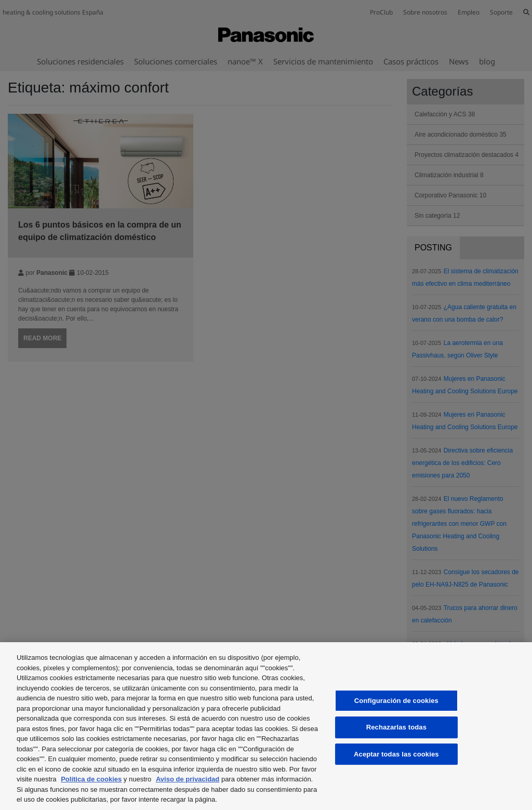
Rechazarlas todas (396, 727)
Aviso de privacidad (188, 779)
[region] (266, 726)
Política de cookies (91, 779)
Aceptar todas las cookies (396, 754)
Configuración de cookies (396, 701)
